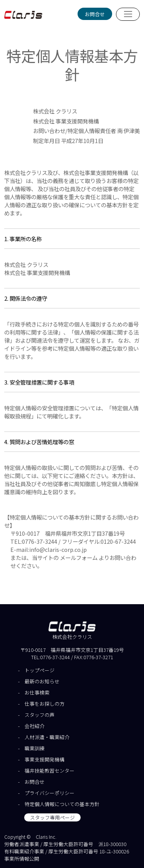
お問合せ (95, 14)
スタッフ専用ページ (52, 817)
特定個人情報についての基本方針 (62, 804)
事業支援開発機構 (45, 759)
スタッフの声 (40, 715)
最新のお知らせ (42, 681)
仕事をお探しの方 (45, 704)
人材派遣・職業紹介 (47, 737)
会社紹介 (35, 726)
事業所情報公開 (22, 859)
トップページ (40, 670)
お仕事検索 (37, 692)
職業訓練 (35, 748)
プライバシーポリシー (50, 793)
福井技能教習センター (50, 771)
